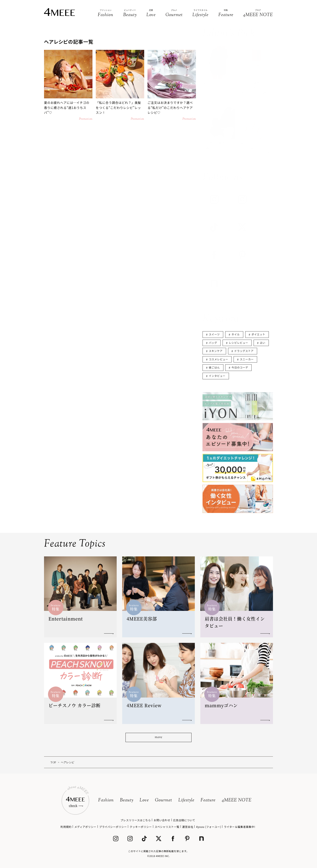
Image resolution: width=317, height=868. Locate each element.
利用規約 (66, 827)
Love (144, 800)
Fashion (106, 800)
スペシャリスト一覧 (167, 827)
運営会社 (188, 827)
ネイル (236, 334)
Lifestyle (186, 800)
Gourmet (164, 800)
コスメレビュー (218, 359)
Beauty (127, 800)
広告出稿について (184, 820)
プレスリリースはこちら (136, 820)
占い (263, 343)
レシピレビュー (238, 343)
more (158, 737)
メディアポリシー (85, 827)
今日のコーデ (240, 367)
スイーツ (214, 334)
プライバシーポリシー (113, 827)
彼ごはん (214, 367)
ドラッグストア (244, 351)
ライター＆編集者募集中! (240, 827)
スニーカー (247, 359)
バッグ (213, 343)
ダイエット (258, 334)
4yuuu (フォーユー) (209, 827)
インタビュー (217, 376)
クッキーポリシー (141, 827)
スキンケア (216, 351)
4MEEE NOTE (237, 800)
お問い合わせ (162, 820)
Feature (208, 800)
